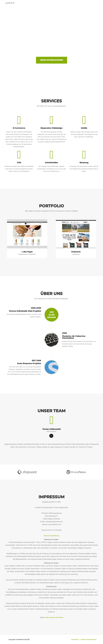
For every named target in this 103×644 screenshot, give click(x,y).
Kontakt (95, 5)
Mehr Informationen (52, 60)
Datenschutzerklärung (51, 536)
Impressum (75, 639)
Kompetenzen (55, 5)
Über (79, 5)
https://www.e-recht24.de (54, 617)
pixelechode (11, 5)
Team (86, 5)
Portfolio (68, 5)
